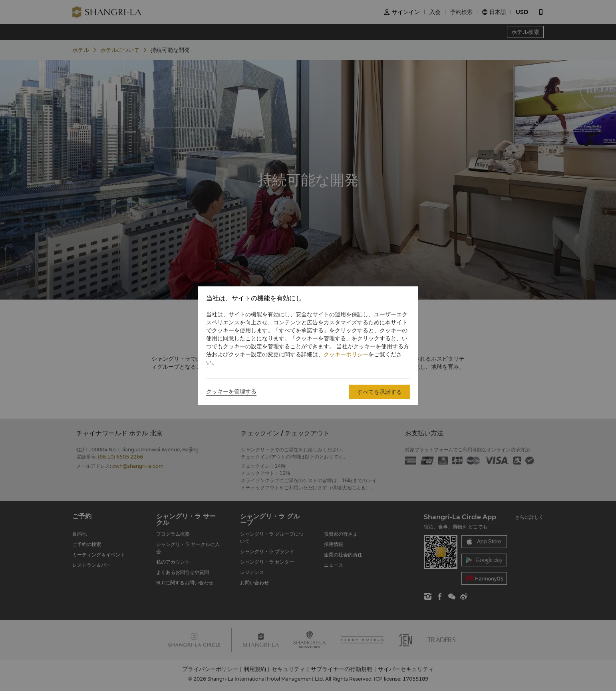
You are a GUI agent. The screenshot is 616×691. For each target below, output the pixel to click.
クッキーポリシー (346, 354)
